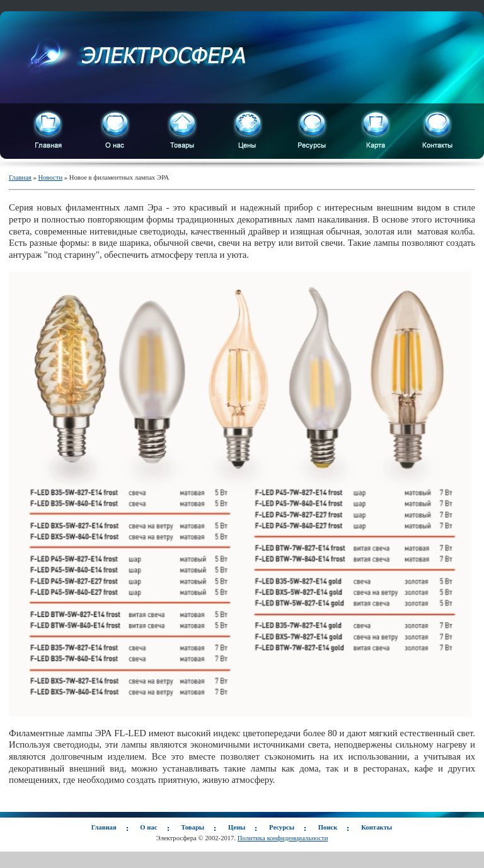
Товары (193, 827)
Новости (50, 177)
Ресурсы (282, 827)
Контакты (377, 827)
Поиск (328, 827)
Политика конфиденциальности (283, 838)
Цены (237, 827)
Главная (20, 177)
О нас (148, 827)
